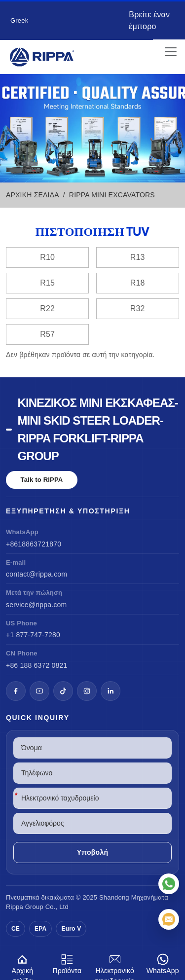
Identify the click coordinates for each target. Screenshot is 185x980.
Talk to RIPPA (42, 480)
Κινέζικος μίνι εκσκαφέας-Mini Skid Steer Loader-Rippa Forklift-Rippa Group (98, 429)
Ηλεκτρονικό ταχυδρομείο (115, 965)
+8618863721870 (34, 544)
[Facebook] (16, 691)
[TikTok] (63, 691)
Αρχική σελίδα (22, 965)
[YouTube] (39, 691)
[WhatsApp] (169, 884)
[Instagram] (87, 691)
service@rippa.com (36, 605)
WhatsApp (163, 962)
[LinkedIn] (111, 691)
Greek (19, 20)
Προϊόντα (67, 962)
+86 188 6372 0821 (37, 665)
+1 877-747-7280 (33, 635)
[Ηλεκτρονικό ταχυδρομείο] (169, 919)
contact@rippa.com (37, 574)
